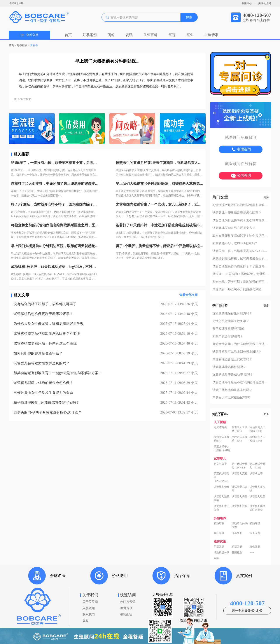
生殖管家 (211, 35)
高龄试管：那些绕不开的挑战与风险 (237, 289)
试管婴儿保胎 (240, 496)
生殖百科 (150, 35)
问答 (111, 35)
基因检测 (237, 553)
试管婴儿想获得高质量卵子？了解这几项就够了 (241, 266)
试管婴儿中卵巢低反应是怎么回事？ (237, 213)
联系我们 (89, 615)
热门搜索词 (128, 602)
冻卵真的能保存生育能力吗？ (232, 313)
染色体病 (255, 547)
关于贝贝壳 (90, 602)
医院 (172, 35)
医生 (190, 35)
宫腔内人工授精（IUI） (240, 439)
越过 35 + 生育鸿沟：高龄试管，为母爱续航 (241, 274)
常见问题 (255, 533)
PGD (216, 558)
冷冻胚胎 (237, 533)
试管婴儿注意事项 (222, 498)
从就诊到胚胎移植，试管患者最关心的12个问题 (241, 259)
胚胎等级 (255, 523)
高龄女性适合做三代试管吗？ (232, 359)
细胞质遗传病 (222, 553)
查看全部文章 (189, 295)
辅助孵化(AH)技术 (240, 525)
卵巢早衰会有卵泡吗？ (228, 336)
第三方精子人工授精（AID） (223, 448)
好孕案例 (90, 35)
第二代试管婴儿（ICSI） (257, 466)
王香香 (34, 45)
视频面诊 (126, 615)
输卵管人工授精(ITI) (222, 439)
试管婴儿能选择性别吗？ (229, 367)
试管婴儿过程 (240, 506)
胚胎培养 (219, 523)
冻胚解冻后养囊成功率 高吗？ (233, 375)
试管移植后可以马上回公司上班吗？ (237, 352)
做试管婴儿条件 (240, 489)
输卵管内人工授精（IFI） (257, 439)
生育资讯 (126, 608)
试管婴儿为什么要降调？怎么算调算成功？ (241, 220)
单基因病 (219, 547)
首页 (68, 35)
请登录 (13, 3)
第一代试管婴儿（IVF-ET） (240, 466)
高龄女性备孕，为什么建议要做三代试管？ (241, 344)
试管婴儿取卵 (257, 496)
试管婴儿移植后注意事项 (257, 508)
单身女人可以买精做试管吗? (231, 398)
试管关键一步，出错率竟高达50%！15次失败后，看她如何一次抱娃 (241, 251)
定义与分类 (220, 427)
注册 (21, 3)
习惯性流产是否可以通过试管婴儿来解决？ (241, 205)
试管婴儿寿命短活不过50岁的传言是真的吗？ (241, 382)
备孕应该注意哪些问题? (228, 329)
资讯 (129, 35)
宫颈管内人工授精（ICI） (257, 429)
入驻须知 (89, 608)
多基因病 (237, 547)
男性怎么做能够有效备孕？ (231, 321)
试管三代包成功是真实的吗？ (232, 390)
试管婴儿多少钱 (257, 489)
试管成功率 (256, 473)
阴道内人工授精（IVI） (240, 429)
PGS (252, 553)
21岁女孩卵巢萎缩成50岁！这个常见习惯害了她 (241, 236)
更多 (266, 197)
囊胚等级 (219, 533)
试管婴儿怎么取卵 (222, 508)
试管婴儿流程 (240, 473)
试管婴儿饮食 (222, 487)
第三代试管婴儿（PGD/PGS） (222, 477)
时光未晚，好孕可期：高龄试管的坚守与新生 (241, 282)
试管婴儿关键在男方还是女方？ (234, 228)
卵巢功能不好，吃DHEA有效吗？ (235, 243)
